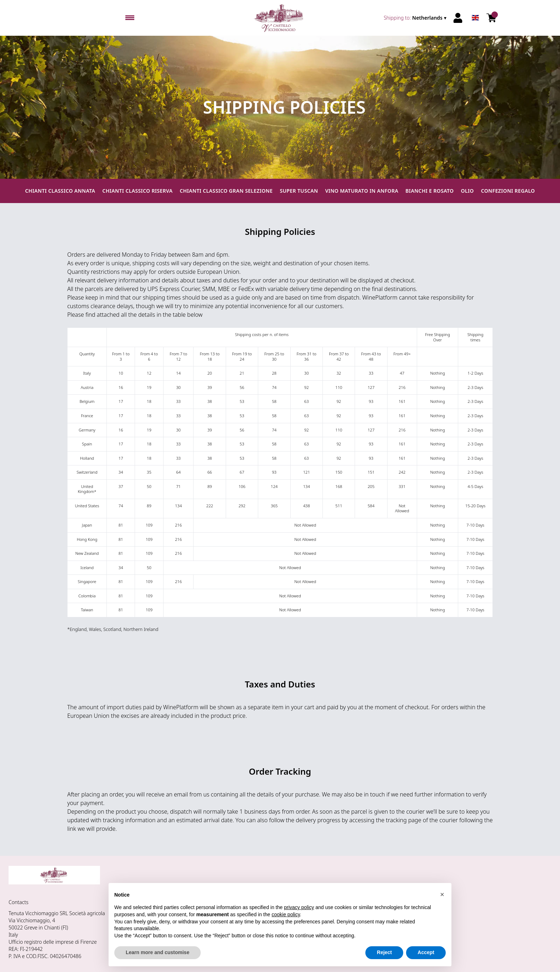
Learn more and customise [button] (157, 952)
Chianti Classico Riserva (138, 191)
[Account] (458, 18)
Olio (467, 191)
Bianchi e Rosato (429, 191)
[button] (442, 894)
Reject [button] (384, 952)
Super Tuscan (299, 191)
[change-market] (416, 18)
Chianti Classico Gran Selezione (226, 191)
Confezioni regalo (508, 191)
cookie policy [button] (286, 914)
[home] (280, 18)
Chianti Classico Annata (60, 191)
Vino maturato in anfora (362, 191)
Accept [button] (426, 952)
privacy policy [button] (299, 907)
